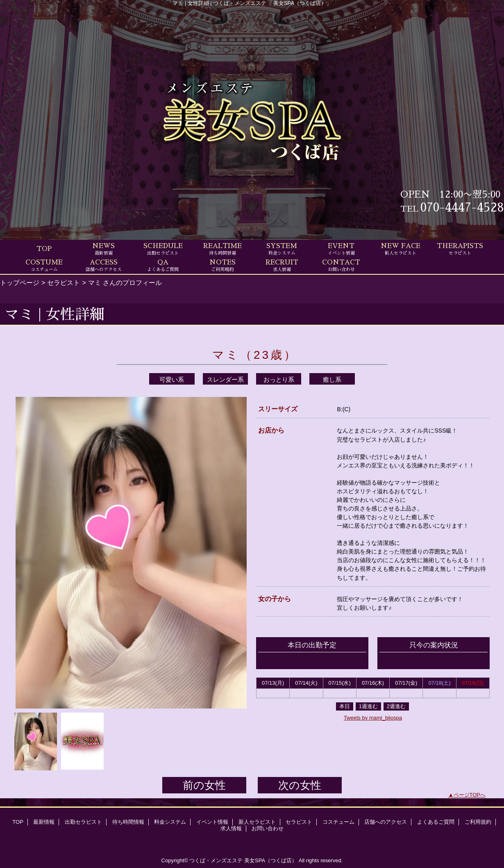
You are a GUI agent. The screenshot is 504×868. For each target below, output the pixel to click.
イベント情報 (212, 822)
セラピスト (64, 282)
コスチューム (338, 822)
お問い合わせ (268, 828)
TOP (44, 249)
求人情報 (231, 828)
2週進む (396, 706)
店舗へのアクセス (386, 822)
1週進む (368, 706)
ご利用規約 (478, 822)
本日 (345, 706)
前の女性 (204, 785)
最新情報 (44, 822)
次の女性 (300, 785)
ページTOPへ (470, 795)
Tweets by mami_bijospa (373, 718)
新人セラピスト (257, 822)
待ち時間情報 (128, 822)
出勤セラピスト (83, 822)
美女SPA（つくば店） (271, 860)
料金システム (170, 822)
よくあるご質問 (436, 822)
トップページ (20, 282)
